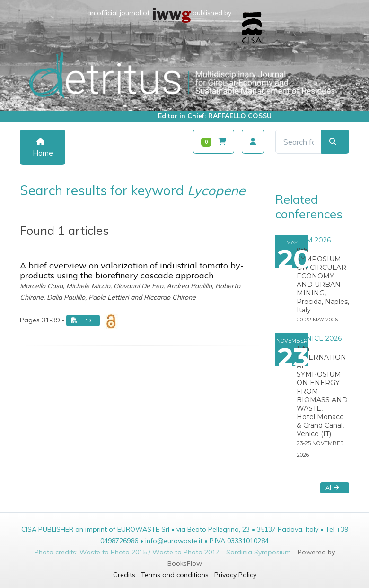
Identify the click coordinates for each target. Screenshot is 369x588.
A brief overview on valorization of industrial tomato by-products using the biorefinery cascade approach (132, 271)
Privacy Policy (235, 575)
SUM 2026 (314, 240)
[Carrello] (214, 142)
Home (43, 148)
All (332, 488)
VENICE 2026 (319, 338)
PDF (83, 320)
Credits (124, 575)
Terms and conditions (175, 575)
